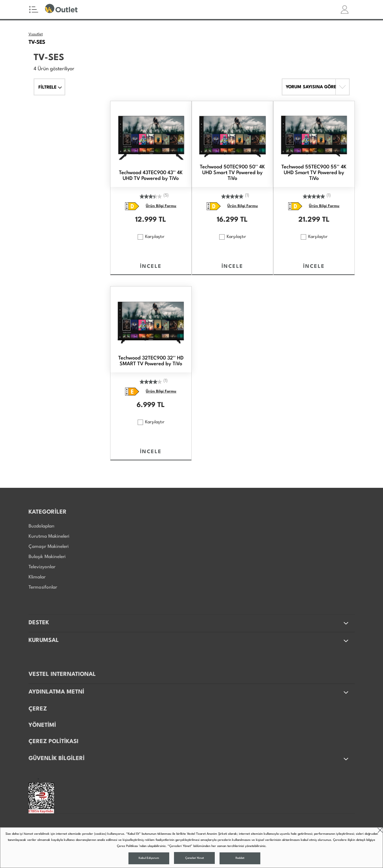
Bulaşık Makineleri (47, 557)
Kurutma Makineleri (49, 536)
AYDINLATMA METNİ (189, 692)
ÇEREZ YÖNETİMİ (42, 717)
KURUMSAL (189, 641)
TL (162, 220)
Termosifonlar (43, 587)
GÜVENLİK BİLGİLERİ (189, 759)
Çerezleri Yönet (195, 858)
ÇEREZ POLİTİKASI (54, 742)
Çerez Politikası (127, 846)
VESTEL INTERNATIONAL (62, 674)
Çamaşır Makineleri (49, 547)
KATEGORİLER (48, 512)
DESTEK (189, 623)
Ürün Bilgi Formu (161, 206)
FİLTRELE (50, 87)
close (380, 830)
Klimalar (37, 577)
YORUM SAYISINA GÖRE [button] (311, 87)
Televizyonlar (42, 567)
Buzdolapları (41, 526)
